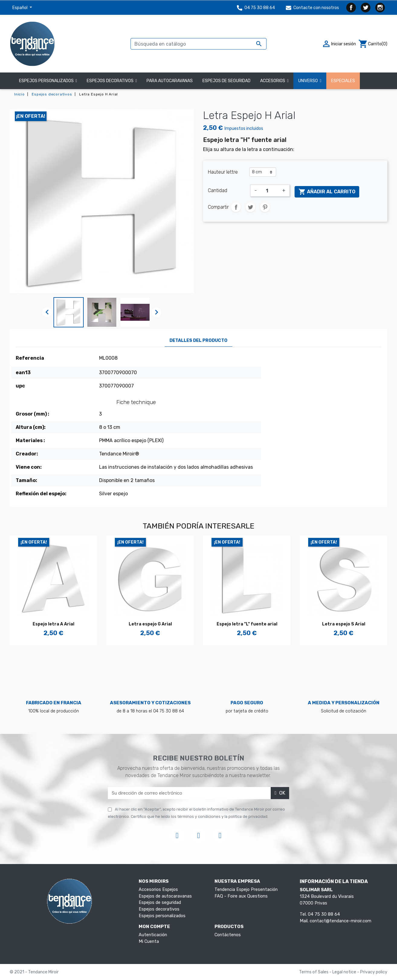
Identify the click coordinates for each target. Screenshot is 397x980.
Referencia (30, 358)
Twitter (366, 8)
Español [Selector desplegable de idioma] (20, 8)
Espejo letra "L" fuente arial (247, 624)
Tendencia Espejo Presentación (246, 890)
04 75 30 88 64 (256, 8)
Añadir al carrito (327, 192)
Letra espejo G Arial (150, 624)
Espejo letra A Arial (53, 624)
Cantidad (218, 190)
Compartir (236, 207)
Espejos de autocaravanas (165, 896)
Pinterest (265, 207)
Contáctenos (228, 935)
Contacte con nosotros (312, 8)
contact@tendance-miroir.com (341, 921)
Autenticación (153, 935)
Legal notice (345, 972)
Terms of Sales (314, 972)
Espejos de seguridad (160, 903)
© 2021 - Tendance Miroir (34, 972)
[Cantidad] (270, 191)
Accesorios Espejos (158, 890)
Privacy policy (374, 972)
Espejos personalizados (162, 916)
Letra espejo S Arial (344, 624)
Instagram (380, 8)
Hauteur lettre (223, 172)
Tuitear (250, 207)
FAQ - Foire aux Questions (241, 896)
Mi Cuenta (149, 941)
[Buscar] (198, 44)
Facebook (351, 8)
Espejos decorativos (159, 909)
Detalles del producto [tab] (198, 341)
